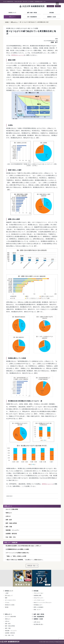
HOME (7, 22)
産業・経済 (9, 520)
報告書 (7, 607)
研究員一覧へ (32, 566)
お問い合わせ (50, 6)
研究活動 (52, 13)
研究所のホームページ (18, 55)
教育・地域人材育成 (11, 523)
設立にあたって (9, 595)
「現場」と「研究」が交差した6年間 (16, 556)
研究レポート (12, 17)
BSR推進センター (38, 605)
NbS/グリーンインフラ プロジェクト (43, 603)
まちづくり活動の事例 (12, 509)
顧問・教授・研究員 (32, 13)
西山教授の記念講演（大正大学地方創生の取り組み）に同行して (24, 546)
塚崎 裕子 (54, 42)
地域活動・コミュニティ (12, 530)
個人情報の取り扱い (39, 624)
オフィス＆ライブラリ (10, 600)
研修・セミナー (37, 610)
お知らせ (8, 516)
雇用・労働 (9, 527)
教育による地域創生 (39, 607)
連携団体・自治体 (52, 17)
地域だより (9, 513)
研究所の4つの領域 (10, 605)
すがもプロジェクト (39, 598)
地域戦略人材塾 (37, 595)
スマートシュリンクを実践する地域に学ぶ (17, 553)
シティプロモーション (39, 600)
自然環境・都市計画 (11, 534)
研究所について (12, 13)
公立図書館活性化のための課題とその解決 (17, 549)
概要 (6, 598)
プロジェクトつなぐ (39, 593)
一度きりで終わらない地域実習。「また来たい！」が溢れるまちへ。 (25, 560)
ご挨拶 (7, 593)
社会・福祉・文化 (11, 537)
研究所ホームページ (48, 484)
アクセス (58, 6)
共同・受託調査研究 (32, 17)
